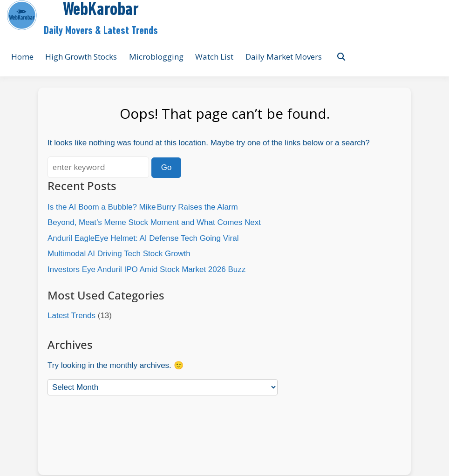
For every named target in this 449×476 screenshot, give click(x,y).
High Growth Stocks (81, 57)
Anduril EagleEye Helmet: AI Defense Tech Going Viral (143, 238)
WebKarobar (101, 10)
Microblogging (156, 57)
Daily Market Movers (284, 57)
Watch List (214, 57)
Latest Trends (71, 316)
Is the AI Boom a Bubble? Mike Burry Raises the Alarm (143, 207)
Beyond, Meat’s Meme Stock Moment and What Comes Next (154, 222)
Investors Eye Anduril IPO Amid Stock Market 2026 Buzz (146, 269)
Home (22, 57)
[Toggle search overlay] (341, 57)
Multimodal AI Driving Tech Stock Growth (119, 254)
